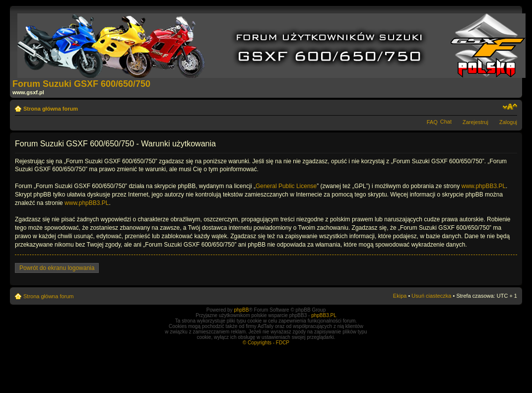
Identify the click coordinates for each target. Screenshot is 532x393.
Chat (446, 122)
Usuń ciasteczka (431, 296)
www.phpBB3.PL (484, 186)
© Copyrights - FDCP (266, 343)
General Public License (286, 186)
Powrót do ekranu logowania (57, 268)
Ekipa (400, 296)
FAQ (432, 122)
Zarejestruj (475, 122)
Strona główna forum (51, 109)
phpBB (241, 310)
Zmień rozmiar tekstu (510, 107)
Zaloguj (508, 122)
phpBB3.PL (324, 315)
